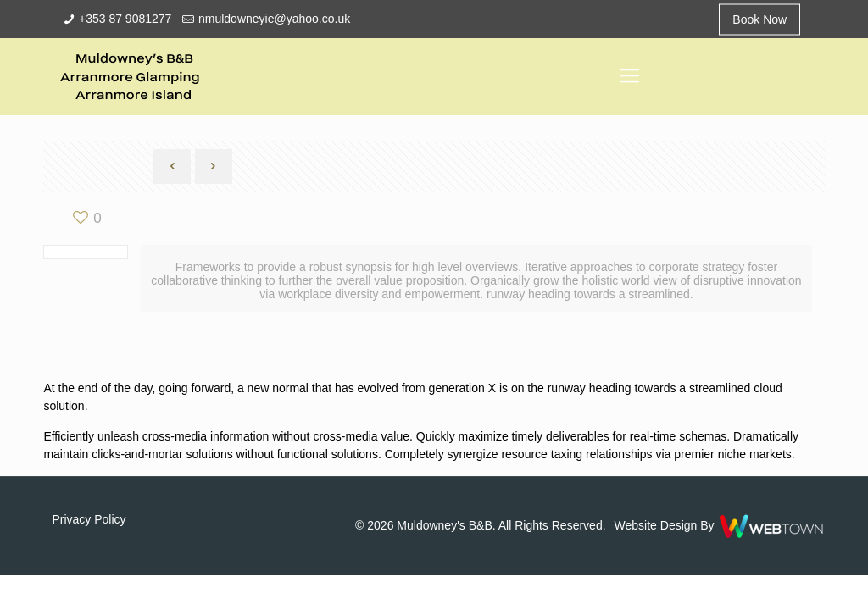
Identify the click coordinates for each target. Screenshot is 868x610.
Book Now (759, 19)
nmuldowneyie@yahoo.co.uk (274, 19)
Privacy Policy (89, 519)
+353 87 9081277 (125, 19)
